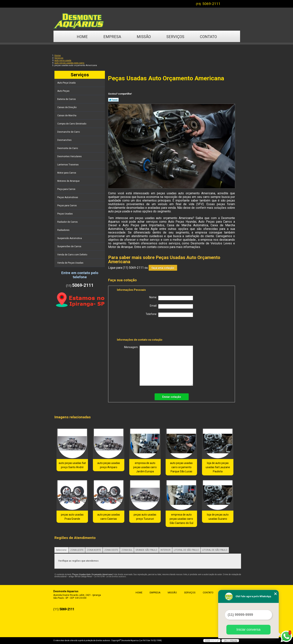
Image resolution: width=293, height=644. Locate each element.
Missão (144, 37)
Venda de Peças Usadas (71, 263)
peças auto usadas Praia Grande (72, 517)
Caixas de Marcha (67, 116)
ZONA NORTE (94, 550)
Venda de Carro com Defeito (73, 255)
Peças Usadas (65, 214)
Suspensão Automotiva (70, 238)
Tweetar (113, 100)
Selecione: (61, 550)
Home (82, 37)
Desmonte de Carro (68, 148)
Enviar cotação (172, 397)
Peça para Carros (67, 189)
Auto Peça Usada (67, 83)
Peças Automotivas (68, 197)
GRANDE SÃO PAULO (146, 550)
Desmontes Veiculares (70, 156)
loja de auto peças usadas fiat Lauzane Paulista (218, 467)
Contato (208, 37)
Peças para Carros (67, 206)
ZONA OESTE (111, 550)
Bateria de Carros (67, 99)
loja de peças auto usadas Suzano (218, 517)
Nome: (171, 298)
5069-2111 (211, 4)
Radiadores (64, 230)
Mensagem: (159, 366)
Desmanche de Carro (69, 132)
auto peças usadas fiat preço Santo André (72, 465)
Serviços (175, 37)
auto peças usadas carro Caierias (109, 517)
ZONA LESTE (77, 550)
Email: (171, 306)
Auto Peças (64, 91)
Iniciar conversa (248, 630)
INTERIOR (166, 550)
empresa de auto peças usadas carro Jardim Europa (145, 467)
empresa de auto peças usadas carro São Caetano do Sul (181, 519)
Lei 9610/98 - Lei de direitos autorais (110, 577)
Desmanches (65, 140)
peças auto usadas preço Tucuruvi (145, 517)
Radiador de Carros (68, 222)
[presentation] (141, 328)
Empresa (112, 37)
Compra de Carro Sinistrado (72, 124)
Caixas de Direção (67, 107)
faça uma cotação (163, 268)
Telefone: (169, 315)
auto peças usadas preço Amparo (109, 465)
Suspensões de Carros (70, 246)
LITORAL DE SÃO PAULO (186, 550)
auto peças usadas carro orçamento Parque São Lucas (181, 467)
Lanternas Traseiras (68, 165)
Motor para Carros (67, 173)
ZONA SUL (127, 550)
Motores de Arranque (69, 181)
